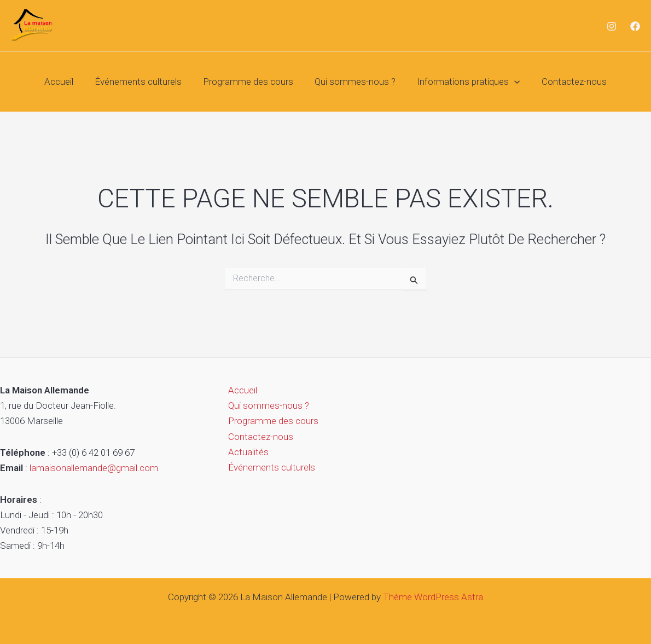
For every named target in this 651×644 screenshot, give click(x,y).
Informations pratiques (464, 82)
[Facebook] (635, 26)
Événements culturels (143, 82)
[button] (510, 82)
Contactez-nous (567, 82)
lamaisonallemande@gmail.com (94, 468)
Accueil (66, 82)
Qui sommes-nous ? (354, 82)
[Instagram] (612, 26)
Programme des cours (250, 82)
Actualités (246, 452)
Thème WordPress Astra (433, 597)
